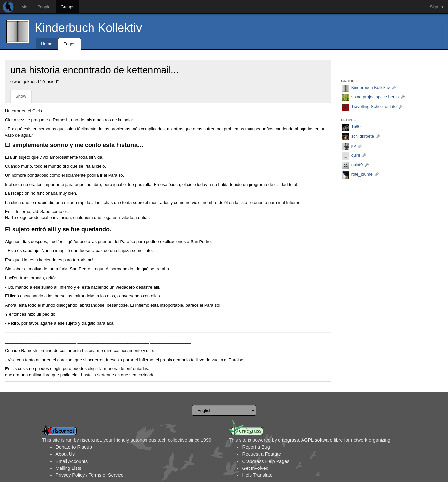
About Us (65, 454)
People (44, 7)
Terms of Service (106, 475)
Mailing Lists (68, 468)
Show (21, 96)
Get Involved (255, 468)
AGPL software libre (322, 440)
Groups (68, 7)
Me (24, 7)
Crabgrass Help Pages (266, 461)
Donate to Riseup (73, 447)
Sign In (436, 7)
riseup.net (91, 440)
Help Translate (257, 475)
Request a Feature (261, 454)
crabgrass (289, 440)
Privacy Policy (70, 475)
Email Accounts (71, 461)
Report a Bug (256, 447)
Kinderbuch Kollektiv (88, 28)
